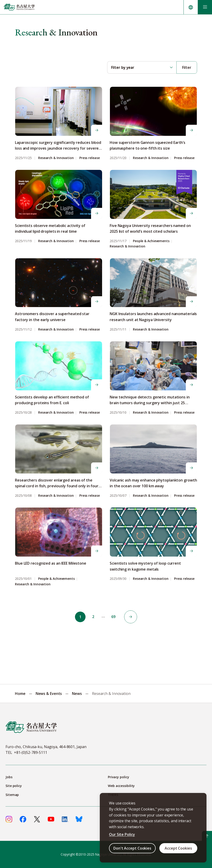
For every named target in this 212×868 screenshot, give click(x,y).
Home (20, 694)
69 (113, 617)
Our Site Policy (122, 834)
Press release (90, 158)
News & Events (49, 694)
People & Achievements (151, 241)
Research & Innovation (56, 158)
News (77, 694)
